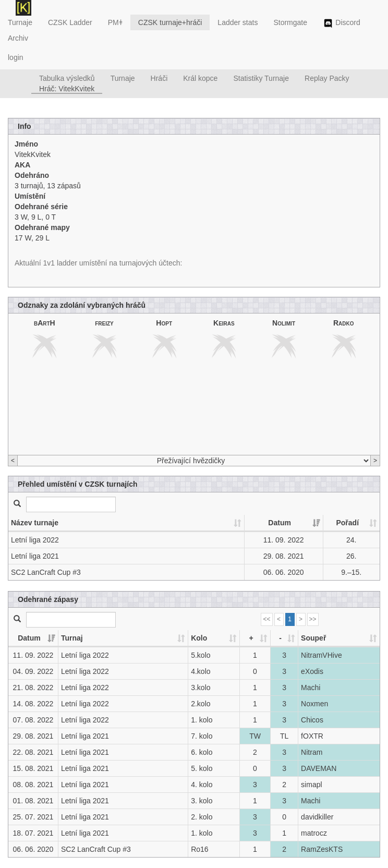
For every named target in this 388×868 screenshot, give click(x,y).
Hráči (159, 78)
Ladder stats (238, 22)
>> (313, 619)
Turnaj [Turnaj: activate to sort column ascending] (72, 638)
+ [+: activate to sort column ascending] (251, 638)
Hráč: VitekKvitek (67, 89)
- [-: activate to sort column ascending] (280, 638)
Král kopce (200, 78)
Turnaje (20, 22)
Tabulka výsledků (67, 78)
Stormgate (290, 22)
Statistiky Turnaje (261, 78)
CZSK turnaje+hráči (170, 22)
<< (266, 619)
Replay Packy (327, 78)
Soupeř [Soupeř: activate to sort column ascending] (313, 638)
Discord (342, 23)
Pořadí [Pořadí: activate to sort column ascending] (347, 523)
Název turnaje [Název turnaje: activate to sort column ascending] (35, 523)
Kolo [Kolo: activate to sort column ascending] (199, 638)
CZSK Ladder (70, 22)
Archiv (18, 38)
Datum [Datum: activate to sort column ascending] (280, 523)
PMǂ (115, 22)
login (16, 57)
